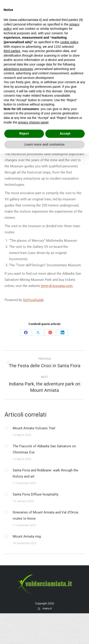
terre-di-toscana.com (56, 286)
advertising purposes (18, 69)
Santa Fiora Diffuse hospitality (36, 494)
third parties (12, 51)
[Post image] (6, 428)
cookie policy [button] (69, 42)
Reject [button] (24, 133)
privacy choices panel (33, 122)
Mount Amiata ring (27, 536)
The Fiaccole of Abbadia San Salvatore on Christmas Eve (44, 449)
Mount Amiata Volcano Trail (34, 428)
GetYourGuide (33, 300)
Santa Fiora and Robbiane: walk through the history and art (45, 473)
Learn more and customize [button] (44, 144)
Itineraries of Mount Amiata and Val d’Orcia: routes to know (46, 515)
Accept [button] (65, 133)
